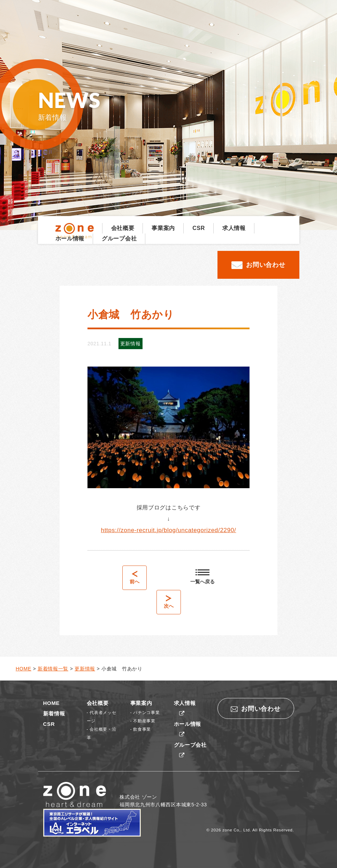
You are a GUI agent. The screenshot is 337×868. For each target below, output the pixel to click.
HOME (52, 703)
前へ (135, 578)
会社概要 (123, 228)
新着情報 (54, 713)
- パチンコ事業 (145, 713)
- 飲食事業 (141, 729)
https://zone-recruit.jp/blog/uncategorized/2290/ (169, 530)
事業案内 (163, 228)
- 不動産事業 (143, 721)
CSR (199, 228)
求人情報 (234, 228)
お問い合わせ (258, 265)
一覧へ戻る (202, 577)
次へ (169, 602)
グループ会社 (119, 239)
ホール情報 (70, 239)
